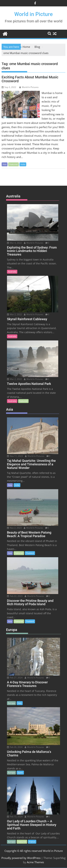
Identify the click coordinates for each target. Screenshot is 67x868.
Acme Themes (35, 862)
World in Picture (33, 14)
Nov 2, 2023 (14, 528)
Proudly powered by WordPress (21, 858)
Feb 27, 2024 (15, 678)
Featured (13, 164)
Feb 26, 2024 (15, 747)
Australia (12, 272)
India (23, 164)
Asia (5, 164)
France (32, 842)
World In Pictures (29, 87)
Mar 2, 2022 (14, 314)
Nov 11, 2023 (15, 456)
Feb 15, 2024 (15, 817)
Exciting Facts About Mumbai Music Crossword (30, 79)
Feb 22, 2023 (15, 596)
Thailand (30, 553)
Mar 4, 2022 (14, 243)
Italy (20, 703)
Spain (20, 772)
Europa (11, 703)
